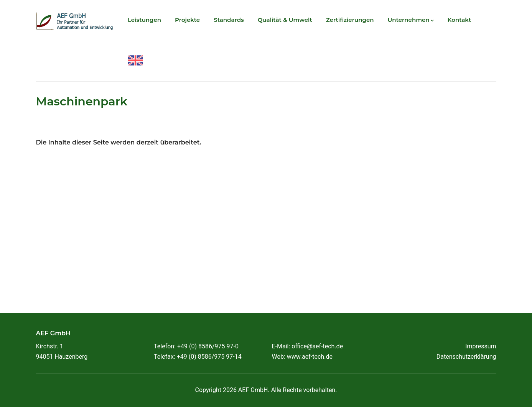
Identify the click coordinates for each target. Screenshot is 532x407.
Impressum (481, 346)
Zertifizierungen (350, 20)
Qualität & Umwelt (285, 20)
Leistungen (144, 20)
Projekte (187, 20)
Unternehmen (411, 20)
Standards (229, 20)
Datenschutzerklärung (466, 357)
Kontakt (460, 20)
